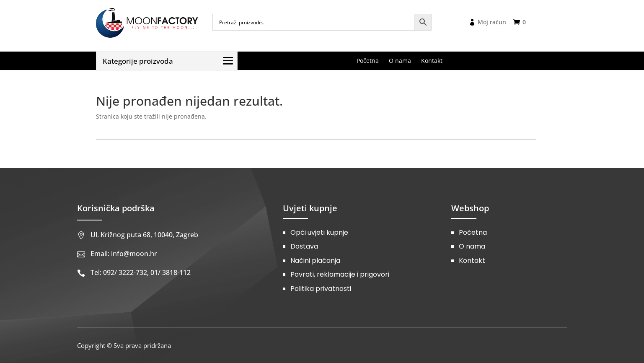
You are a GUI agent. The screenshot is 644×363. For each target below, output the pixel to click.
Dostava (304, 246)
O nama (472, 246)
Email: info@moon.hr (124, 254)
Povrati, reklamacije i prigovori (340, 274)
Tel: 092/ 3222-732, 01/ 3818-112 (141, 272)
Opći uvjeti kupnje (319, 232)
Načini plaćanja (315, 261)
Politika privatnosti (321, 289)
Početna (473, 232)
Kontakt (472, 261)
